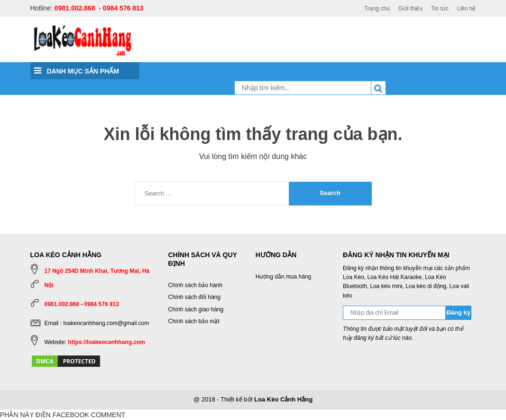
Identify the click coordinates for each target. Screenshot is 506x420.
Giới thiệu (410, 9)
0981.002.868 (75, 8)
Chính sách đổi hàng (194, 297)
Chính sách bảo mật (194, 321)
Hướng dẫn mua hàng (283, 277)
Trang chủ (377, 9)
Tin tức (440, 9)
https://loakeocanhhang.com (106, 342)
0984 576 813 (123, 8)
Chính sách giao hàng (196, 309)
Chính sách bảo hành (195, 285)
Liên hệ (467, 9)
